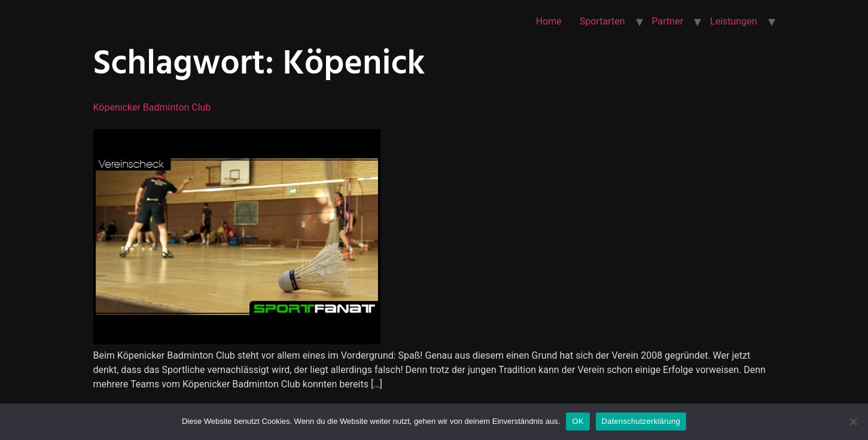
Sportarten (602, 21)
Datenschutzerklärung (641, 421)
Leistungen (733, 21)
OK (578, 421)
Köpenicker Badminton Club (152, 107)
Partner (668, 21)
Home (549, 21)
